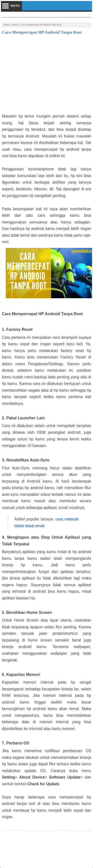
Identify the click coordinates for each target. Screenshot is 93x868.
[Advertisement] (46, 76)
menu (15, 6)
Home (6, 25)
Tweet (6, 848)
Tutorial (15, 25)
